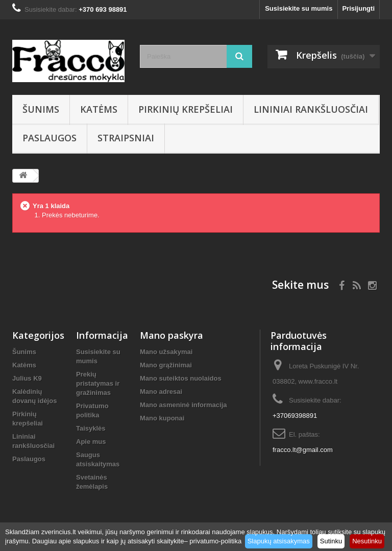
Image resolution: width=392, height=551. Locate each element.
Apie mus (91, 442)
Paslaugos (50, 138)
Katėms (99, 109)
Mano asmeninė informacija (183, 405)
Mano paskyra (171, 335)
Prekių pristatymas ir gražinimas (98, 383)
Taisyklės (91, 428)
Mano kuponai (162, 418)
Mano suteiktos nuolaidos (181, 378)
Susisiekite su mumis (299, 8)
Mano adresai (161, 392)
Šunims (41, 109)
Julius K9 (27, 378)
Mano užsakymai (166, 352)
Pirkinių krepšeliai (186, 109)
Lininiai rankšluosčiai (311, 109)
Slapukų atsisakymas (279, 541)
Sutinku (331, 541)
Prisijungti (358, 8)
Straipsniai (126, 138)
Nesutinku (367, 541)
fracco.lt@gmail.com (303, 450)
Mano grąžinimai (166, 365)
